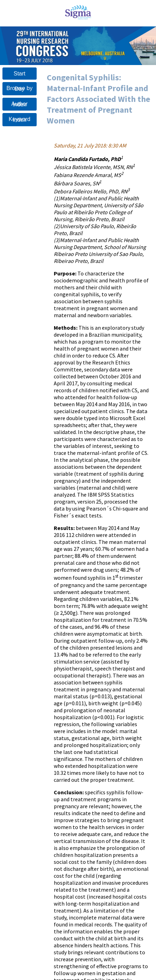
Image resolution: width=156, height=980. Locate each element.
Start (20, 74)
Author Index (19, 104)
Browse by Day (20, 89)
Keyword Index (20, 119)
